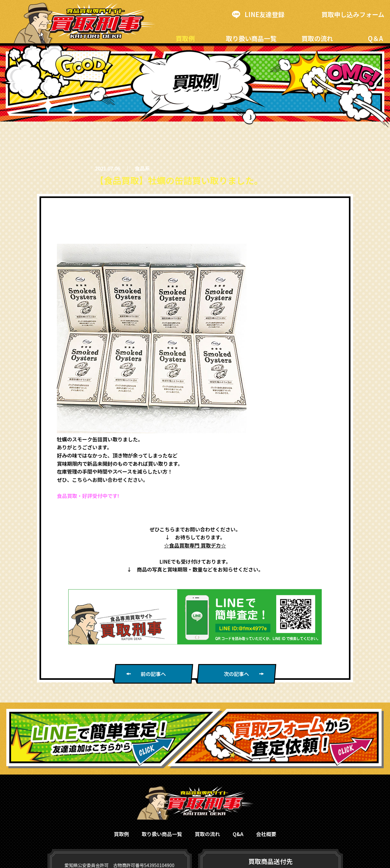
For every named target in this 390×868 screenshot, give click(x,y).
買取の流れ (317, 38)
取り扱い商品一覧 (251, 38)
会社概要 (266, 834)
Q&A (238, 834)
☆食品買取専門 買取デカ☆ (195, 545)
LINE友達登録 (258, 14)
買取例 (185, 38)
